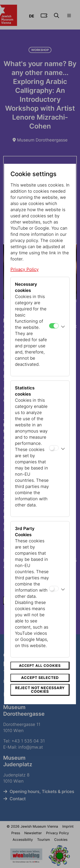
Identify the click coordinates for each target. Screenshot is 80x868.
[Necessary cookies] (54, 326)
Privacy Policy (25, 269)
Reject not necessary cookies (40, 690)
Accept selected (40, 678)
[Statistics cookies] (54, 448)
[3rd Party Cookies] (54, 589)
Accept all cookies (40, 666)
